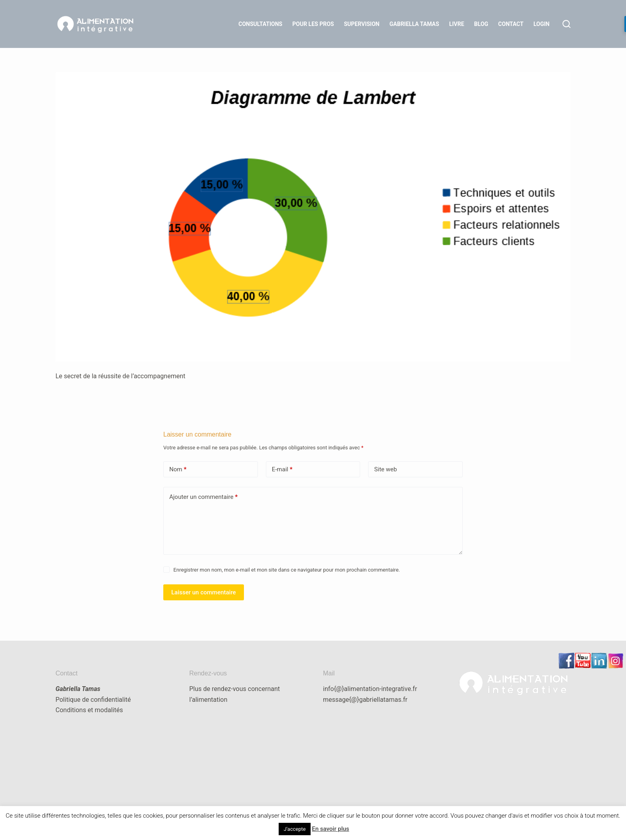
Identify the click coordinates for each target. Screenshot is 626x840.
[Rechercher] (567, 24)
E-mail (282, 470)
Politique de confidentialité (93, 700)
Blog (481, 24)
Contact (511, 24)
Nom (178, 470)
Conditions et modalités (89, 710)
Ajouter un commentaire (203, 497)
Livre (457, 24)
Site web (385, 469)
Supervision (362, 24)
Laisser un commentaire (204, 592)
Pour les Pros (313, 24)
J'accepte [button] (294, 829)
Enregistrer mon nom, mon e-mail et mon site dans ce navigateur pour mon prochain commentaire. (286, 570)
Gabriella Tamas (414, 24)
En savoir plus (330, 829)
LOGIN (541, 24)
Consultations (260, 24)
